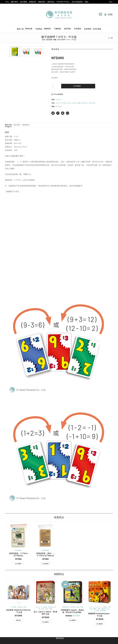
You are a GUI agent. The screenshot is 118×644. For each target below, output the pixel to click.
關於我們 (14, 2)
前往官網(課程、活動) (80, 2)
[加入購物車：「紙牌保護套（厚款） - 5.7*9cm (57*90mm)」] (45, 564)
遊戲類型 (47, 29)
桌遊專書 (87, 29)
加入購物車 (77, 86)
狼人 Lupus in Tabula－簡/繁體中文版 (46, 613)
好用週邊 (77, 29)
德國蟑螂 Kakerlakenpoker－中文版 (100, 615)
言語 (47, 609)
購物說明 (33, 2)
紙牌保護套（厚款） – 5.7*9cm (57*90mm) (45, 554)
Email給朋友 (59, 94)
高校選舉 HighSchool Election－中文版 (18, 611)
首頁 (43, 40)
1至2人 (57, 103)
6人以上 (38, 607)
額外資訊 (17, 125)
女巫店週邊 (97, 29)
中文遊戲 (63, 103)
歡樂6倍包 (85, 103)
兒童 (69, 103)
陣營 (51, 609)
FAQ (7, 2)
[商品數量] (56, 86)
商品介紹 (8, 125)
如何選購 (24, 2)
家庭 (82, 607)
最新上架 (20, 29)
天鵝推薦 (57, 29)
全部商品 (39, 29)
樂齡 (55, 40)
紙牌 (94, 103)
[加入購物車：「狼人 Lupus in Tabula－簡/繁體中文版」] (45, 622)
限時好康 (29, 29)
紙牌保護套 (18, 550)
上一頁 (110, 38)
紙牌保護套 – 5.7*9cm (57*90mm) (18, 554)
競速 (90, 103)
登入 (111, 2)
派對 (99, 609)
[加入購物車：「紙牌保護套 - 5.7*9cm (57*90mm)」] (18, 564)
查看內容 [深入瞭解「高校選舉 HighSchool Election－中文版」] (18, 620)
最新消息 (51, 2)
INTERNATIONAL (63, 2)
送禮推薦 (103, 611)
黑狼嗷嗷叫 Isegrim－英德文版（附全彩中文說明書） (73, 611)
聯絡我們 (42, 2)
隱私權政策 (60, 638)
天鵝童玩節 (65, 607)
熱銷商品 (104, 609)
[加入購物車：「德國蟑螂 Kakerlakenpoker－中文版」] (100, 624)
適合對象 (67, 29)
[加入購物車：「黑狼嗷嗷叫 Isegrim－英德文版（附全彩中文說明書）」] (73, 620)
